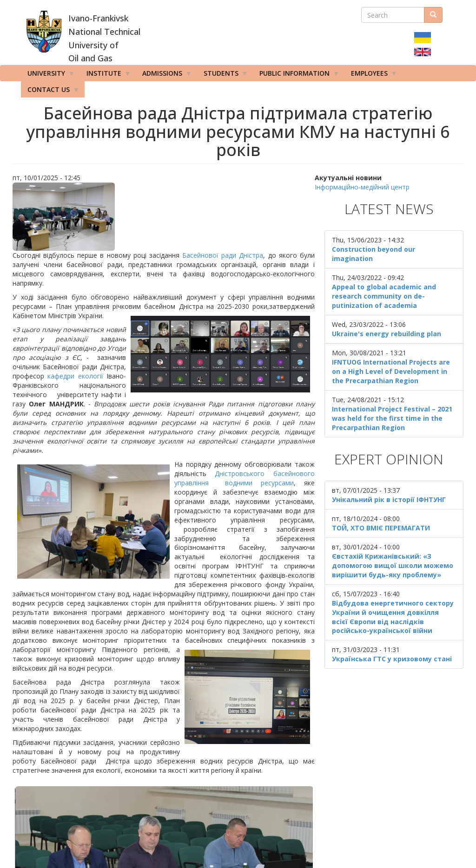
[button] (164, 217)
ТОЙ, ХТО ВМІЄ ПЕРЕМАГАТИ (381, 528)
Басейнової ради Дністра (223, 255)
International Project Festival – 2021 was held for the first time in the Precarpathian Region (392, 418)
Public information (296, 75)
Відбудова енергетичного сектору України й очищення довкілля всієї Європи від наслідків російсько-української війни (393, 617)
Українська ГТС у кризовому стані (392, 659)
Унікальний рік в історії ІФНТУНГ (389, 499)
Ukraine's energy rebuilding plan (387, 334)
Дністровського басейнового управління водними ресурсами (245, 478)
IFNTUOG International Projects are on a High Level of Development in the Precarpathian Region (391, 371)
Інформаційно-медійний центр (362, 187)
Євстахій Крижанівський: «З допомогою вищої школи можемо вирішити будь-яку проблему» (393, 565)
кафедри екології (75, 376)
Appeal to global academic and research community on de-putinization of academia (384, 296)
